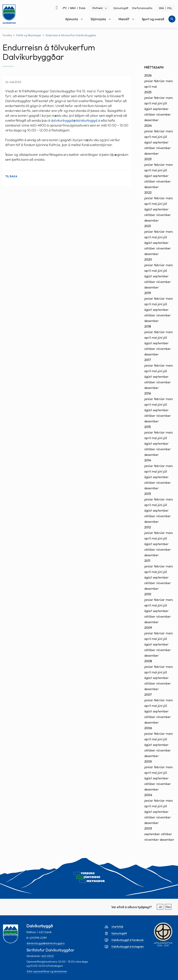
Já (160, 907)
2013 (147, 494)
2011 (147, 561)
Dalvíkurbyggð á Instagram (128, 947)
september (161, 109)
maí (154, 87)
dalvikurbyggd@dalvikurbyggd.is (76, 120)
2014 (148, 460)
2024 (148, 126)
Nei (168, 907)
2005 (148, 761)
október (150, 114)
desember (151, 120)
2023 (148, 159)
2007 (148, 695)
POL (170, 8)
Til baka (11, 176)
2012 (148, 527)
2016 (148, 393)
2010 (148, 594)
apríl (147, 87)
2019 (148, 293)
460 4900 (48, 956)
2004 (148, 795)
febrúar (159, 81)
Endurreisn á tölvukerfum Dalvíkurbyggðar (71, 35)
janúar (149, 81)
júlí (165, 103)
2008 (148, 661)
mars (169, 81)
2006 (148, 728)
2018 (148, 326)
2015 (147, 427)
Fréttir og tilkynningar (29, 35)
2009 (148, 628)
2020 (148, 259)
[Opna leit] (172, 19)
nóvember (164, 114)
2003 (148, 828)
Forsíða (7, 35)
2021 (148, 226)
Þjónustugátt (121, 8)
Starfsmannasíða (142, 8)
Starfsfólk (117, 927)
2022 (148, 193)
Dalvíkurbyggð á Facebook (128, 940)
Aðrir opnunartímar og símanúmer (47, 971)
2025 (148, 92)
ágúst (148, 109)
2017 (148, 360)
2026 (148, 75)
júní (160, 103)
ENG (162, 8)
